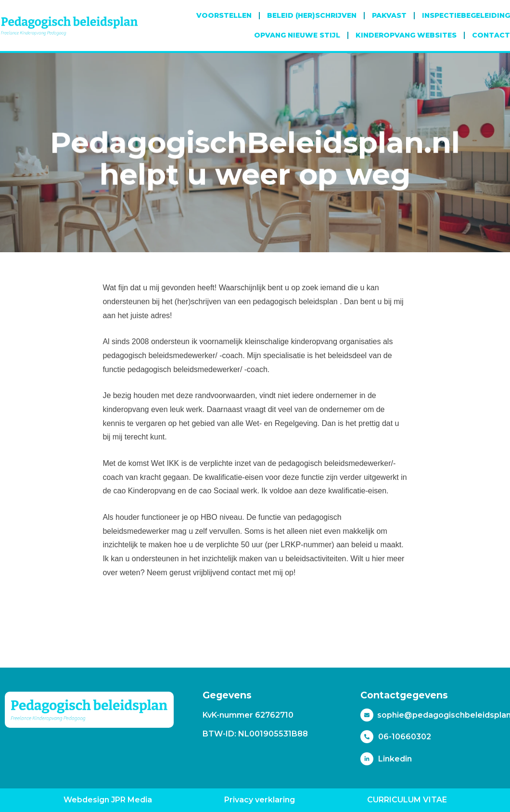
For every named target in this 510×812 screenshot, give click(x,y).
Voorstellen (224, 15)
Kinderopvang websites (406, 35)
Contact (491, 35)
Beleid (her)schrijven (312, 15)
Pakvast (389, 15)
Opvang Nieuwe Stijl (297, 35)
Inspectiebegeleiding (466, 15)
